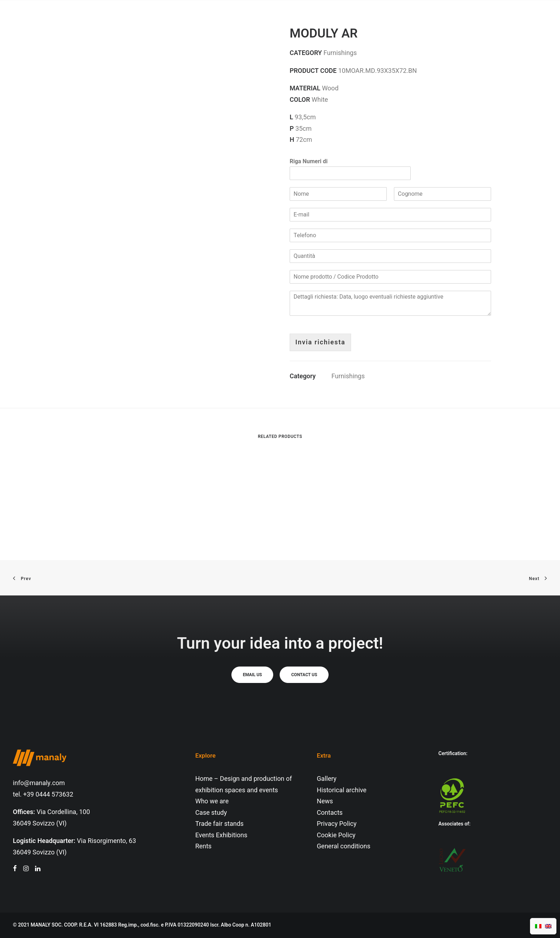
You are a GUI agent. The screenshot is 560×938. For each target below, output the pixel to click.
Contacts (330, 813)
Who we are (212, 801)
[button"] (15, 869)
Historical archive (342, 790)
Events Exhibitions (221, 835)
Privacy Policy (337, 824)
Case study (211, 813)
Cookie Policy (336, 835)
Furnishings (348, 376)
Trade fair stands (219, 824)
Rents (204, 846)
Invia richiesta (320, 342)
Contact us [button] (304, 675)
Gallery (327, 779)
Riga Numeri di (309, 162)
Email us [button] (252, 675)
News (325, 801)
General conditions (344, 846)
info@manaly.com (39, 783)
